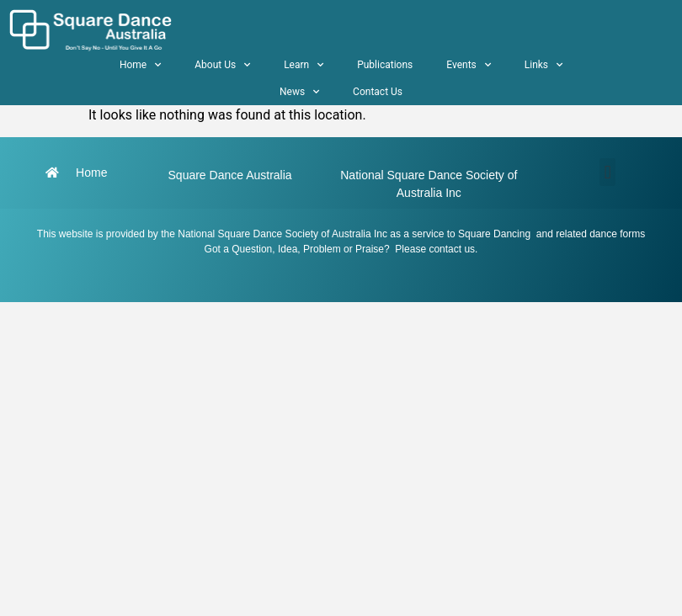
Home (140, 65)
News (299, 92)
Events (469, 65)
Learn (304, 65)
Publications (385, 65)
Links (543, 65)
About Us (222, 65)
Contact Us (378, 92)
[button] (607, 172)
